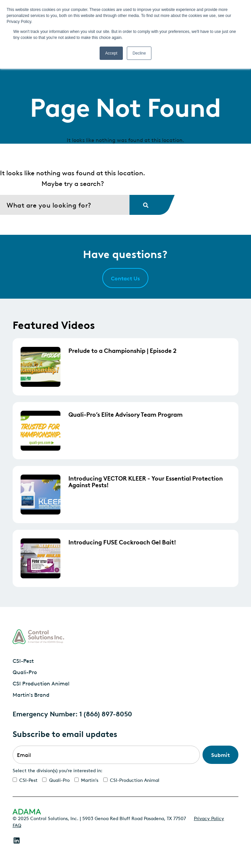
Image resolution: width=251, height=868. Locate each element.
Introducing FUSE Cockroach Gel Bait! (122, 542)
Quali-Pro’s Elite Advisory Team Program (126, 414)
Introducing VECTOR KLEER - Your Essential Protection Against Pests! (146, 481)
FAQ (17, 825)
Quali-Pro (25, 672)
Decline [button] (139, 53)
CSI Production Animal (41, 683)
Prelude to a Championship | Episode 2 (123, 350)
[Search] (65, 205)
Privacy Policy (209, 818)
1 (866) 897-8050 (106, 713)
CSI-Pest (23, 660)
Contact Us (125, 278)
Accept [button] (111, 53)
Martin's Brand (31, 694)
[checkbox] (126, 780)
